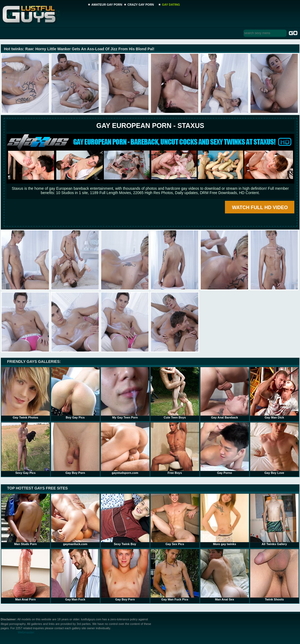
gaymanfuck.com (75, 520)
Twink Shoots (274, 575)
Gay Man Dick (274, 393)
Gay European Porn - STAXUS (150, 126)
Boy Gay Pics (75, 393)
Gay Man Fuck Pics (175, 575)
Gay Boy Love (274, 448)
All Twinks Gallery (274, 520)
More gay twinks (225, 520)
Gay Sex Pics (175, 520)
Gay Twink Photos (26, 393)
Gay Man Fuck (75, 575)
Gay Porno (225, 448)
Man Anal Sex (225, 575)
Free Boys (175, 448)
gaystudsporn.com (125, 448)
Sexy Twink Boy (125, 520)
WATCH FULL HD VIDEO (260, 207)
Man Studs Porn (26, 520)
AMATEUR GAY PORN (107, 5)
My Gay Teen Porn (125, 393)
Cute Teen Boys (175, 393)
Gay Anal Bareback (225, 393)
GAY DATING (171, 5)
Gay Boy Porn (75, 448)
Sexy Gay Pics (26, 448)
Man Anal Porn (26, 575)
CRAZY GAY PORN (141, 5)
